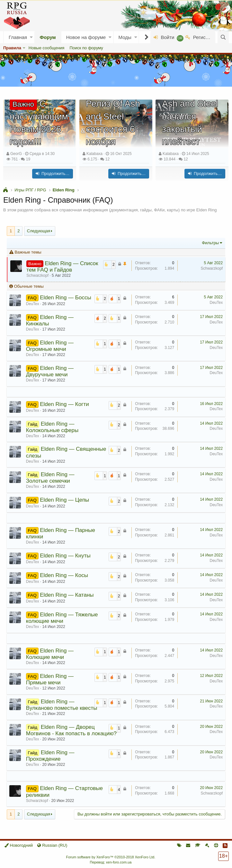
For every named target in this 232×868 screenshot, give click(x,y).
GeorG (16, 154)
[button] (31, 37)
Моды (125, 37)
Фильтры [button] (210, 243)
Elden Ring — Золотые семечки (50, 478)
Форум (48, 37)
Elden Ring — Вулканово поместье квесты (62, 705)
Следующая (39, 231)
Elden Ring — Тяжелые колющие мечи (62, 618)
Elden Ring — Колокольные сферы (52, 427)
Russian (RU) (52, 845)
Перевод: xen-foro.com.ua (111, 862)
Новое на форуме (86, 37)
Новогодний (19, 845)
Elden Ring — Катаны (67, 595)
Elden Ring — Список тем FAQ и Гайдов (62, 267)
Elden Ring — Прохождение (50, 756)
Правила (12, 48)
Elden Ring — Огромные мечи (50, 346)
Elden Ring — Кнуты (65, 556)
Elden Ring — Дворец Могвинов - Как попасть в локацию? (71, 730)
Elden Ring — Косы (64, 575)
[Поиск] (223, 37)
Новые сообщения (47, 48)
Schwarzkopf (212, 268)
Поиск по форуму (86, 48)
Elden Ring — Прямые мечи (50, 679)
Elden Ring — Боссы (65, 298)
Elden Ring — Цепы (64, 500)
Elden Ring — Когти (64, 404)
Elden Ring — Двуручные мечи (50, 371)
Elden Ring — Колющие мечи (50, 654)
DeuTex (216, 303)
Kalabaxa (94, 154)
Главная (18, 37)
